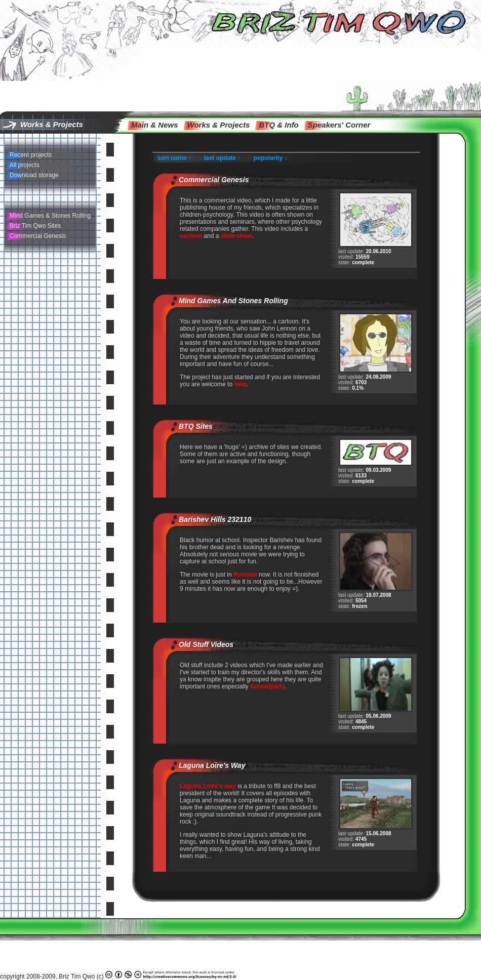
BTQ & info (278, 125)
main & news (155, 125)
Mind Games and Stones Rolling (233, 301)
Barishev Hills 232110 (215, 519)
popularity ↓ (270, 158)
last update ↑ (223, 158)
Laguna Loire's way (212, 765)
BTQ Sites (196, 426)
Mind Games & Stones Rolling (50, 216)
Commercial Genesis (38, 236)
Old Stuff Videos (206, 644)
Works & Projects (219, 125)
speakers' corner (339, 125)
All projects (25, 165)
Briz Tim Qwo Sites (35, 226)
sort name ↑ (174, 158)
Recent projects (31, 155)
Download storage (34, 175)
